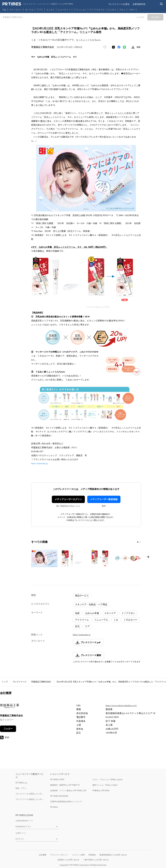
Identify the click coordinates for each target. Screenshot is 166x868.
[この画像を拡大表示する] (44, 558)
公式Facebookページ (24, 821)
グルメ (122, 10)
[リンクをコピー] (138, 47)
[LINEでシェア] (124, 47)
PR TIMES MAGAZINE (59, 796)
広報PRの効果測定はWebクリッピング (66, 802)
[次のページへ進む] (148, 557)
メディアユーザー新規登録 (104, 499)
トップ (5, 682)
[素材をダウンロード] (133, 47)
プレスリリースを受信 (119, 4)
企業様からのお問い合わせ (68, 860)
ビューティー (64, 10)
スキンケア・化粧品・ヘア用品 (91, 604)
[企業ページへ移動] (10, 707)
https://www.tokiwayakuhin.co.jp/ (121, 705)
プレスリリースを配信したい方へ (29, 799)
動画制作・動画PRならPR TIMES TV (65, 785)
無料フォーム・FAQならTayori (105, 785)
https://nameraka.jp (39, 463)
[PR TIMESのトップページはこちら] (38, 4)
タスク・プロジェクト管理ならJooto (108, 779)
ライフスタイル (97, 10)
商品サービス (82, 596)
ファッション (80, 10)
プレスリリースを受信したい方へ (29, 794)
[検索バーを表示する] (161, 4)
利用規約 (92, 855)
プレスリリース (19, 682)
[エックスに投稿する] (113, 47)
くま (116, 620)
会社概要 (43, 855)
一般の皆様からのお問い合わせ (96, 860)
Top (4, 10)
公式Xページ (21, 833)
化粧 (77, 613)
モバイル (29, 10)
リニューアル (101, 620)
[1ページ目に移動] (138, 542)
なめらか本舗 (92, 613)
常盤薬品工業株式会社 (41, 682)
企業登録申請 (139, 4)
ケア (87, 626)
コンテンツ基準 (78, 855)
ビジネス (112, 10)
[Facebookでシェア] (119, 47)
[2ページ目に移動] (139, 542)
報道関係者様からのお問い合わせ (113, 855)
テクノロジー (16, 10)
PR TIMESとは (21, 783)
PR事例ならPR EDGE (101, 790)
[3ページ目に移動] (140, 542)
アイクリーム (82, 620)
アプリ (40, 10)
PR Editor (54, 807)
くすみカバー (131, 620)
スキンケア (110, 613)
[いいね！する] (105, 47)
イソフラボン (128, 613)
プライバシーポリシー (59, 855)
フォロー (8, 729)
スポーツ (133, 10)
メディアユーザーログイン (68, 499)
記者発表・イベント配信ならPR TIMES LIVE (68, 790)
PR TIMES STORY (57, 779)
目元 (77, 626)
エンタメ (50, 10)
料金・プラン (21, 788)
